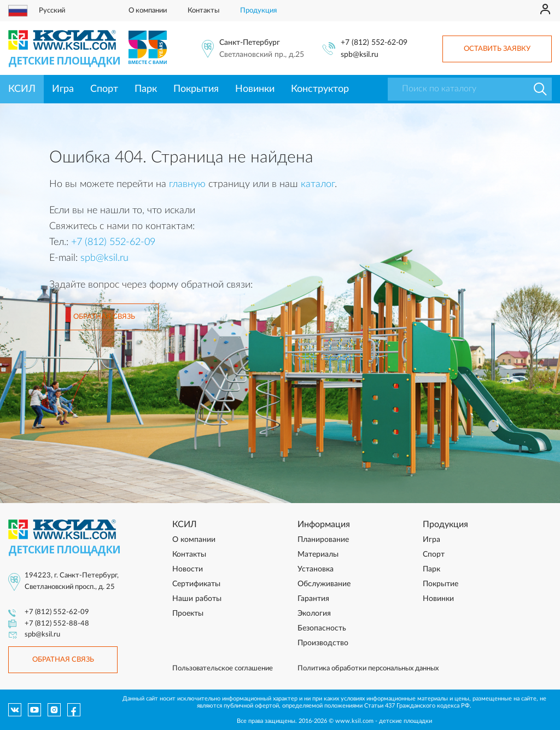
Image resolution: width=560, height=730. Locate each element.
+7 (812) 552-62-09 (374, 43)
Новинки (255, 89)
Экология (314, 614)
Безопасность (322, 628)
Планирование (323, 540)
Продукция (258, 11)
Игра (63, 89)
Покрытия (196, 89)
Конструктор (320, 89)
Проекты (188, 614)
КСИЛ (22, 89)
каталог (318, 184)
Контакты (203, 11)
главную (187, 184)
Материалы (318, 554)
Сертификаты (196, 584)
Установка (316, 569)
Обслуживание (324, 584)
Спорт (104, 89)
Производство (323, 643)
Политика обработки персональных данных (368, 668)
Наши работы (197, 599)
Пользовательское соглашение (223, 668)
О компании (148, 11)
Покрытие (441, 584)
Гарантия (313, 599)
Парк (146, 89)
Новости (188, 569)
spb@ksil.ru (360, 55)
